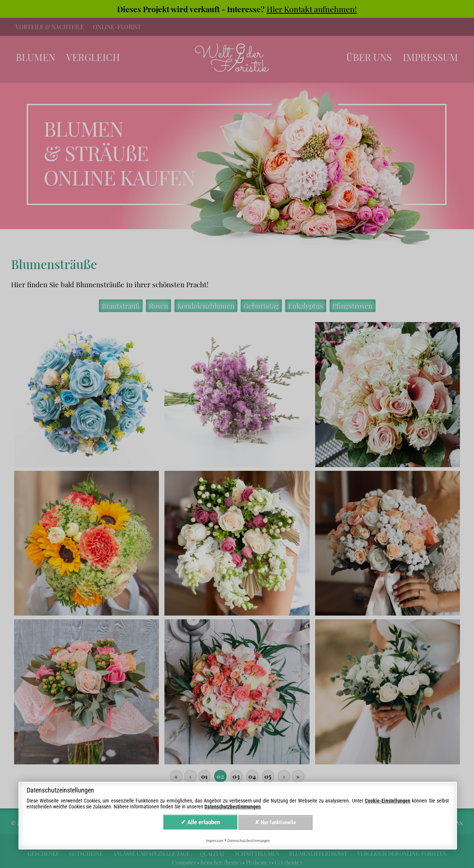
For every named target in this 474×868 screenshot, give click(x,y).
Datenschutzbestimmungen (233, 807)
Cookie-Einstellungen (388, 801)
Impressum (215, 841)
